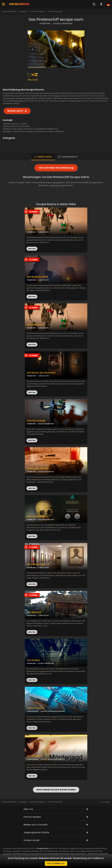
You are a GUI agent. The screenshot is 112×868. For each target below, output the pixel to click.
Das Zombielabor (37, 516)
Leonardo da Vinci (38, 469)
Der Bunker (33, 660)
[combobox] (101, 4)
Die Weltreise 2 (36, 325)
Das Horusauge (36, 421)
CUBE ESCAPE (43, 280)
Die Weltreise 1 (35, 229)
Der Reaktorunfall (37, 277)
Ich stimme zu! (56, 863)
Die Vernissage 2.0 (38, 564)
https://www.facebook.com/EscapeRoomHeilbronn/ (35, 129)
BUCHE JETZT (15, 111)
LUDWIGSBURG (33, 711)
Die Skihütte (34, 612)
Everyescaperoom (9, 12)
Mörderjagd (34, 756)
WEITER (32, 297)
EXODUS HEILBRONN (63, 24)
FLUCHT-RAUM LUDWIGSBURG (53, 711)
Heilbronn (23, 12)
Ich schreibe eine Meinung (56, 168)
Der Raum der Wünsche (41, 373)
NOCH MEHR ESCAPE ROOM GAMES (56, 790)
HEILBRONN (45, 24)
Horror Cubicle (36, 708)
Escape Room (43, 848)
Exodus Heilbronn (37, 12)
